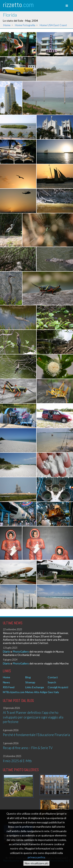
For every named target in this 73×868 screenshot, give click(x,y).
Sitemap (30, 682)
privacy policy (36, 858)
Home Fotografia (25, 25)
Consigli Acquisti (58, 687)
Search (52, 682)
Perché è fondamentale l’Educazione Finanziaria (36, 735)
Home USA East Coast (53, 25)
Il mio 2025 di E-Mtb (17, 761)
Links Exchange (35, 687)
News (6, 682)
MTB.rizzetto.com (14, 692)
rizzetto (18, 5)
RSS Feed (9, 687)
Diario (6, 651)
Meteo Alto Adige (36, 692)
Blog (28, 677)
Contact (53, 677)
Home (7, 25)
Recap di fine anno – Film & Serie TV (28, 748)
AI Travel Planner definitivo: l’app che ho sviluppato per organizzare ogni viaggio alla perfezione (33, 717)
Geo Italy (53, 692)
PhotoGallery (21, 651)
